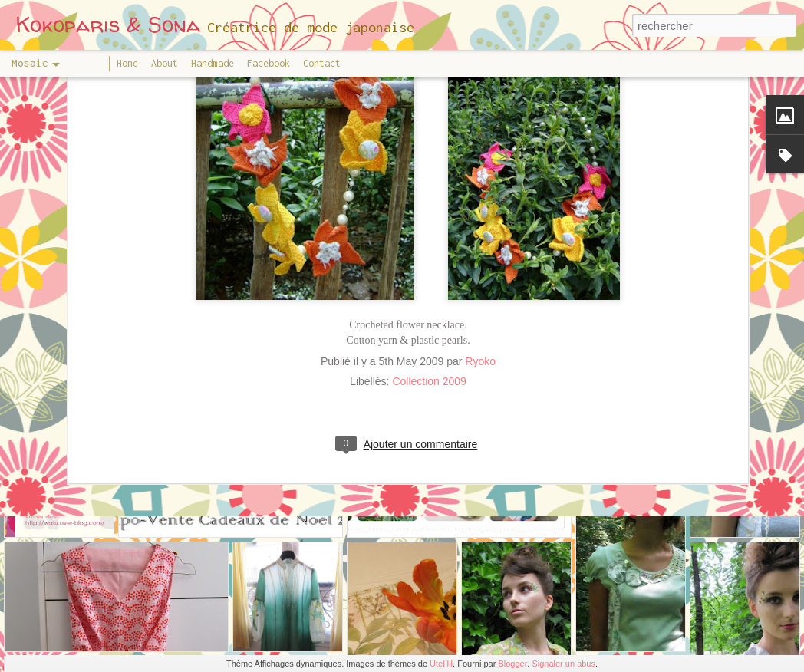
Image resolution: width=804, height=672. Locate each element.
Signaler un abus (563, 664)
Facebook (269, 63)
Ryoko (480, 281)
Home (127, 63)
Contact (322, 63)
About (165, 63)
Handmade (213, 63)
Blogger (512, 664)
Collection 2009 (429, 301)
